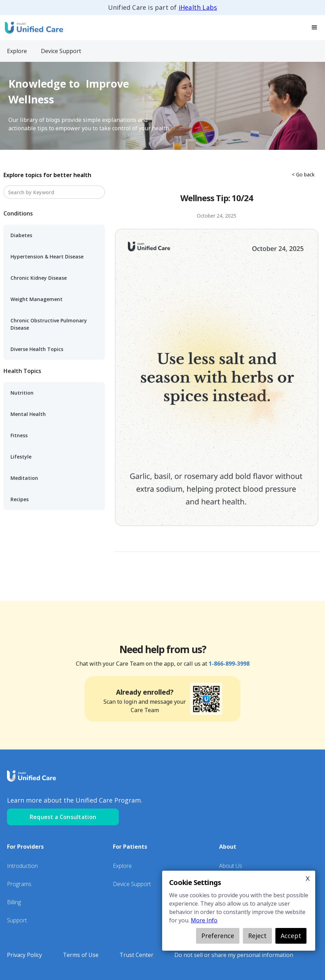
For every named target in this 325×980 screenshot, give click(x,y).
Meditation (24, 478)
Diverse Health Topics (37, 349)
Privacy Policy (24, 955)
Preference (218, 936)
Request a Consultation (63, 817)
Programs (19, 884)
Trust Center (136, 955)
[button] (315, 28)
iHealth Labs (198, 7)
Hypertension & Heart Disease (47, 257)
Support (17, 920)
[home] (33, 27)
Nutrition (22, 393)
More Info (204, 920)
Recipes (20, 499)
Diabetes (21, 235)
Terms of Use (81, 955)
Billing (14, 902)
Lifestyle (21, 457)
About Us (231, 866)
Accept (291, 936)
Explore (122, 866)
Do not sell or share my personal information (234, 955)
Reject (257, 936)
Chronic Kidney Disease (39, 278)
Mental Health (28, 414)
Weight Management (37, 299)
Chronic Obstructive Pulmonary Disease (49, 324)
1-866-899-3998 (229, 664)
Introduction (22, 866)
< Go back (303, 174)
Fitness (19, 435)
